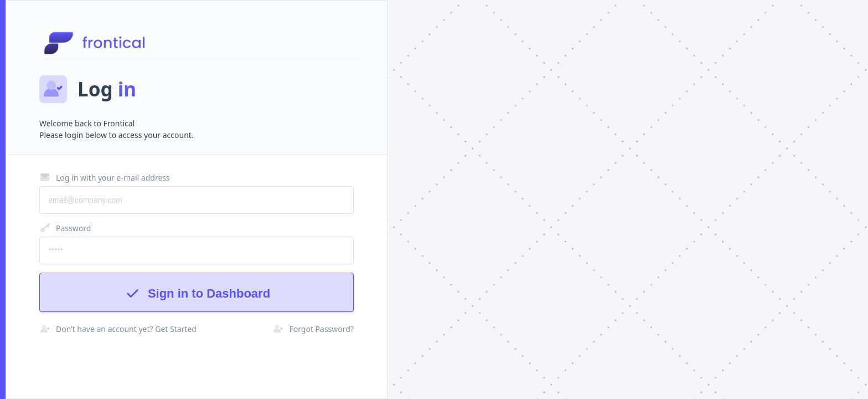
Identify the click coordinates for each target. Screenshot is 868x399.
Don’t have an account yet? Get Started (118, 329)
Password (65, 228)
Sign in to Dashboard (197, 293)
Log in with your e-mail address (105, 177)
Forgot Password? (313, 329)
